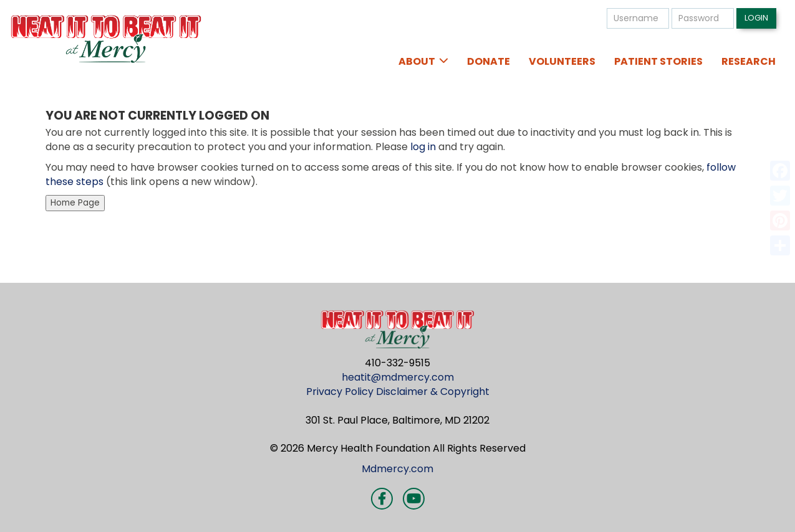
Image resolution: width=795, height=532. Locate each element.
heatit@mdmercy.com (398, 377)
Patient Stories (658, 61)
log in (423, 147)
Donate (489, 61)
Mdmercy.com (397, 469)
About (417, 61)
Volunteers (562, 61)
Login (756, 18)
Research (749, 61)
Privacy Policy (340, 392)
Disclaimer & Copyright (433, 392)
